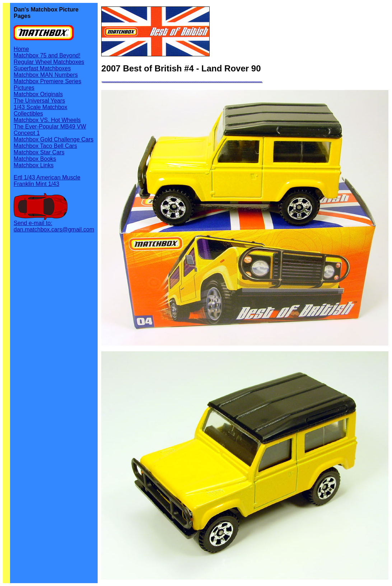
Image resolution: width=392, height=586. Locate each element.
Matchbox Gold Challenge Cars (53, 139)
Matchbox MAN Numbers (46, 75)
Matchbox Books (35, 159)
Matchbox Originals (38, 94)
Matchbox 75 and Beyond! (47, 55)
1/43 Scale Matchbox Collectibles (40, 110)
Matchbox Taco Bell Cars (45, 146)
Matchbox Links (34, 165)
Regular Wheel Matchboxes (49, 62)
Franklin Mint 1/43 (36, 184)
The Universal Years (39, 101)
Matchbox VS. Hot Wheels (47, 120)
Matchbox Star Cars (39, 152)
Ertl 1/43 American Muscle (47, 177)
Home (21, 49)
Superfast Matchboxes (42, 68)
